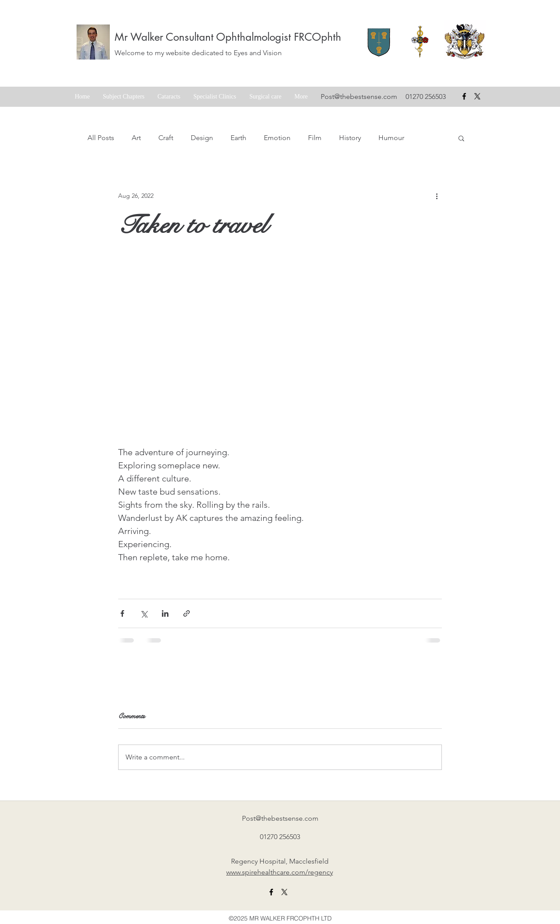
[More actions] (437, 196)
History (350, 138)
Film (315, 138)
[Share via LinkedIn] (165, 613)
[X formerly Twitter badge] (477, 96)
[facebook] (464, 96)
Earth (238, 138)
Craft (166, 138)
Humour (391, 138)
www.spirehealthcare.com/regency (280, 872)
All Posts (101, 138)
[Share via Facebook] (122, 613)
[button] (461, 138)
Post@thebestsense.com (359, 97)
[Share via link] (187, 613)
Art (136, 138)
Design (202, 138)
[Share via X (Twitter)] (144, 613)
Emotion (277, 138)
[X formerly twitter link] (284, 892)
